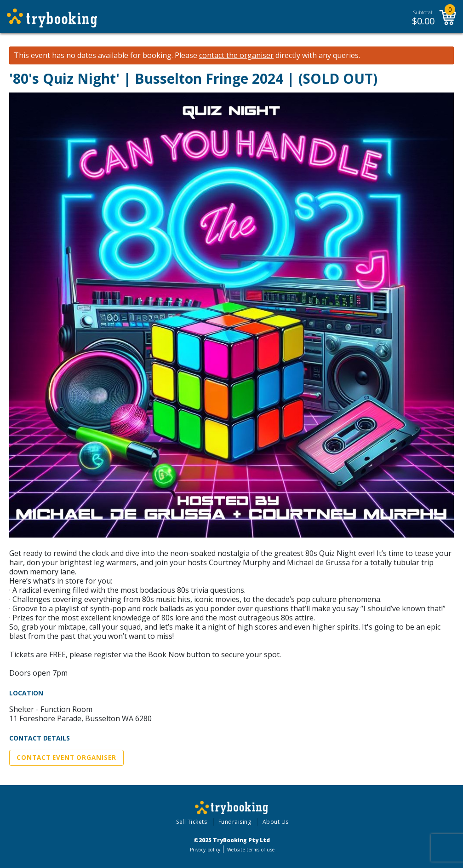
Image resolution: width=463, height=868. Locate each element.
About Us (276, 822)
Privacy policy (205, 850)
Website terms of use (251, 850)
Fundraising (235, 822)
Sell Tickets (191, 822)
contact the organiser (236, 55)
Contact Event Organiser (66, 758)
